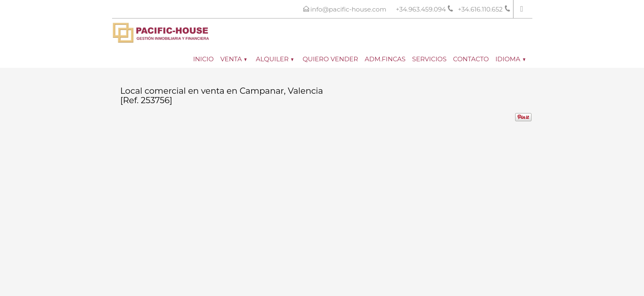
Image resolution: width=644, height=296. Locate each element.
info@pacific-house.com (348, 9)
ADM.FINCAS (385, 59)
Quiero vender (330, 59)
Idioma (510, 59)
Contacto (471, 59)
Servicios (429, 59)
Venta (234, 59)
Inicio (203, 59)
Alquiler (275, 59)
